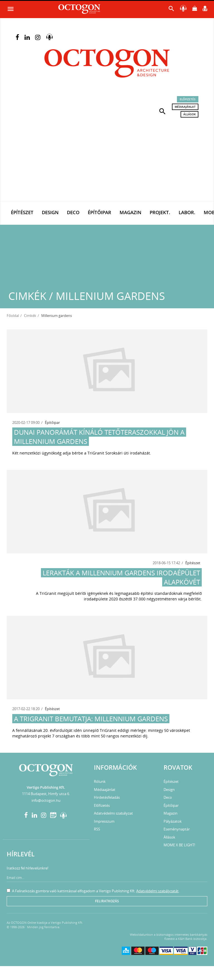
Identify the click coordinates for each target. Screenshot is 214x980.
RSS (97, 829)
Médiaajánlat (185, 107)
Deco (73, 212)
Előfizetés (188, 99)
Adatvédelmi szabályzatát (157, 891)
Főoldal (13, 316)
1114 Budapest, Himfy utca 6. (46, 794)
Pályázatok (173, 821)
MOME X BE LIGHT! (179, 845)
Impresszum (104, 821)
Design (50, 212)
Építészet (22, 212)
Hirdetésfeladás (107, 797)
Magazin (130, 212)
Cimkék (30, 316)
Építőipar (99, 212)
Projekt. (160, 212)
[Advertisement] (107, 159)
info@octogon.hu (46, 800)
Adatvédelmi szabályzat (113, 813)
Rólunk (100, 781)
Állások (189, 114)
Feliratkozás (107, 901)
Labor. (187, 212)
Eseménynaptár (177, 829)
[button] (162, 111)
